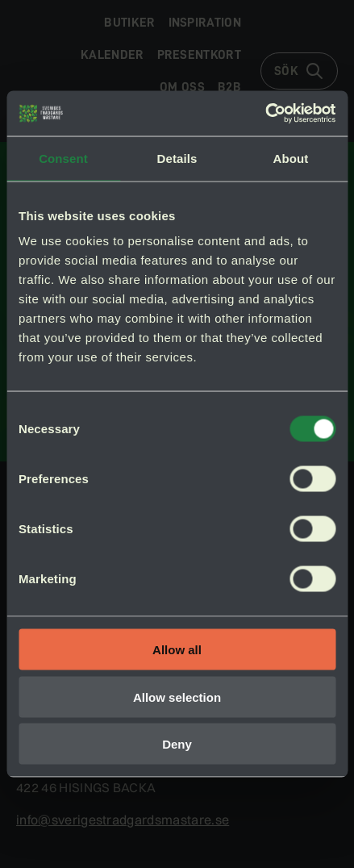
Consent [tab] (63, 158)
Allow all (177, 650)
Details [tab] (177, 158)
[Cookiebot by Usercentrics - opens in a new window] (265, 114)
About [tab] (291, 158)
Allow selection (177, 697)
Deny (177, 744)
